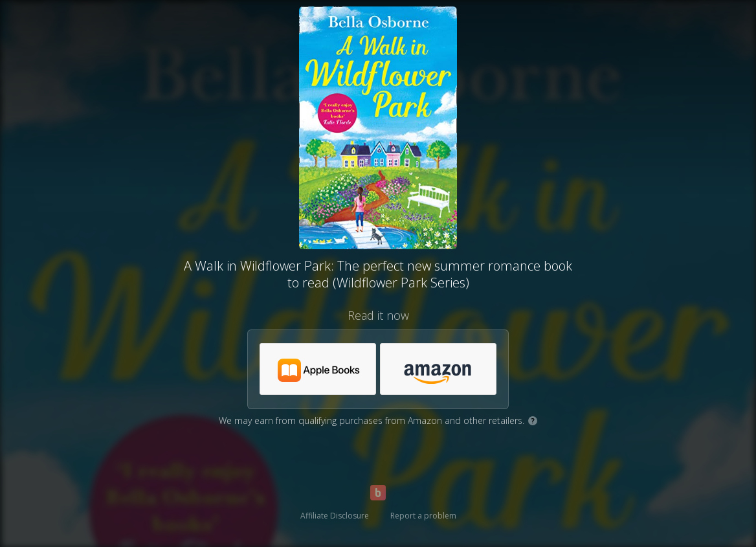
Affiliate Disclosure (335, 516)
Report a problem (423, 516)
